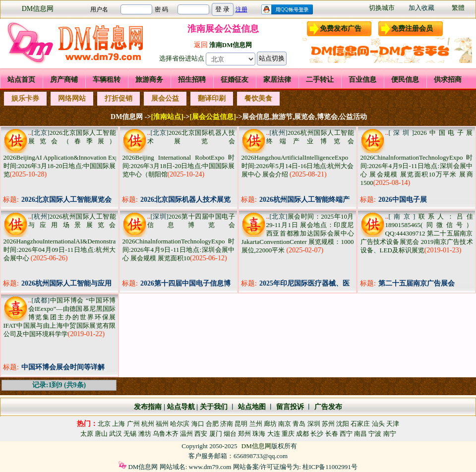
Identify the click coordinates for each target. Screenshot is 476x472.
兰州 (256, 424)
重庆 (288, 434)
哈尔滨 (180, 424)
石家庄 (360, 424)
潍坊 (145, 434)
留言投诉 (290, 407)
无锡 (130, 434)
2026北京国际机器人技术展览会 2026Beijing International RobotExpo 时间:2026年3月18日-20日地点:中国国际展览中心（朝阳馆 (179, 153)
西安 (201, 434)
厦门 (216, 434)
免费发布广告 (341, 29)
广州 (133, 424)
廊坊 (270, 424)
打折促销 (119, 98)
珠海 (259, 434)
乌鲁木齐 (166, 434)
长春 (332, 434)
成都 (302, 434)
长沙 (317, 434)
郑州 (244, 434)
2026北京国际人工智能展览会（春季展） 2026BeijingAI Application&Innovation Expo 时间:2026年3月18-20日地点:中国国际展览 (63, 153)
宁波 (375, 434)
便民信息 (405, 80)
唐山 (101, 434)
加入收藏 (421, 8)
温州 (186, 434)
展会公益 (165, 98)
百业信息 (362, 80)
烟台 (230, 434)
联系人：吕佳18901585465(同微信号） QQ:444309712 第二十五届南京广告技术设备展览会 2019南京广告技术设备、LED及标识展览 (417, 233)
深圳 (314, 424)
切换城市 (382, 8)
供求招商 (448, 80)
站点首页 (21, 80)
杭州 (148, 424)
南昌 (360, 434)
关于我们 (214, 407)
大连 (274, 434)
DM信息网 (38, 9)
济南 (227, 424)
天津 (393, 424)
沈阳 (343, 424)
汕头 (378, 424)
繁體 (458, 8)
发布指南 (148, 407)
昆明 (241, 424)
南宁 (390, 434)
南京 (285, 424)
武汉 (116, 434)
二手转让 (320, 80)
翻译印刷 (212, 98)
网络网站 (72, 98)
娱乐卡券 (25, 98)
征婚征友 (235, 80)
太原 (87, 434)
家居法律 (277, 80)
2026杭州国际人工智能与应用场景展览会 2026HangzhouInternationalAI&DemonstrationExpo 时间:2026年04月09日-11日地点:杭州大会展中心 (71, 237)
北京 (104, 424)
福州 (162, 424)
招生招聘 (192, 80)
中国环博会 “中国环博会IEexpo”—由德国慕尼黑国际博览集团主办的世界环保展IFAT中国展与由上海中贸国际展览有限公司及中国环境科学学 (60, 317)
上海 (119, 424)
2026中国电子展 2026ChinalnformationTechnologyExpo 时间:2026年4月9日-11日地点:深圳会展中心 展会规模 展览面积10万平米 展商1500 (417, 158)
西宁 (346, 434)
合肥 (212, 424)
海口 (198, 424)
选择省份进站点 (182, 58)
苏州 (328, 424)
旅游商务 (149, 80)
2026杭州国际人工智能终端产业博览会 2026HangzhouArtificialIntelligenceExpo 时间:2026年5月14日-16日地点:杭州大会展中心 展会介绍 (298, 153)
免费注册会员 (412, 29)
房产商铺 (64, 80)
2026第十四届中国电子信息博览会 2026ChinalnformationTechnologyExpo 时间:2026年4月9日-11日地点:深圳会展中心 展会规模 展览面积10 (179, 237)
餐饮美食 (258, 98)
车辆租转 (107, 80)
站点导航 (181, 407)
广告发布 (328, 407)
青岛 (299, 424)
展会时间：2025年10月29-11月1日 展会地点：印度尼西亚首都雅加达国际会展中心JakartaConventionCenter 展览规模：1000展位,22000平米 (298, 233)
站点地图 (251, 407)
